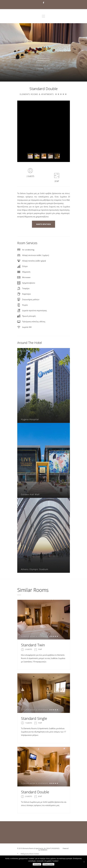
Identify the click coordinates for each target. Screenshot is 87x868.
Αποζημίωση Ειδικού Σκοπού (30, 854)
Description (44, 59)
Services (43, 62)
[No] (84, 862)
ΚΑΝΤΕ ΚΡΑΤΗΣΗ (43, 224)
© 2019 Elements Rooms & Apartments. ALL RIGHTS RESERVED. (39, 848)
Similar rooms (44, 69)
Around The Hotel (44, 65)
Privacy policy (48, 864)
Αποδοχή (37, 864)
